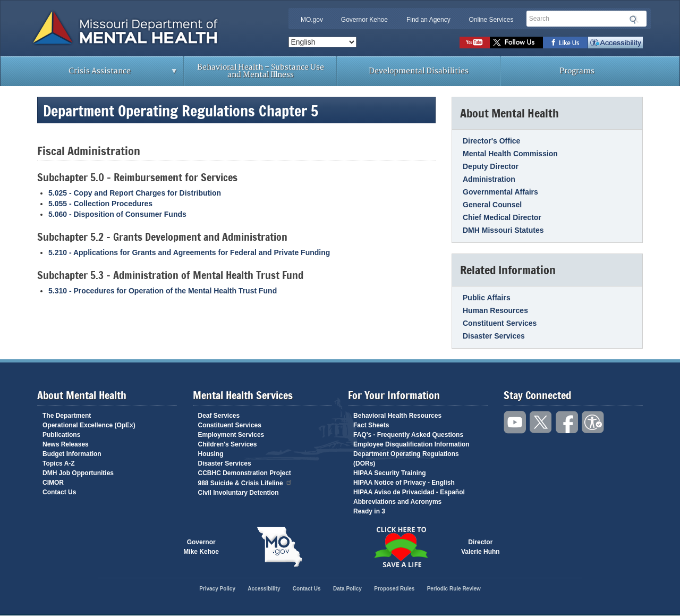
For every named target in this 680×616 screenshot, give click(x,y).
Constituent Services (500, 323)
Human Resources (495, 310)
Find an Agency (428, 20)
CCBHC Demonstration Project (245, 473)
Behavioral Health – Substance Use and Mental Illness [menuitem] (261, 71)
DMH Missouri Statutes (503, 230)
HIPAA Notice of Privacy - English (404, 483)
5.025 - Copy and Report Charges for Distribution (135, 193)
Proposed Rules (394, 589)
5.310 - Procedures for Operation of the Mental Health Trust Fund (163, 291)
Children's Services (228, 444)
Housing (211, 454)
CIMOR (53, 483)
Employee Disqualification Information (411, 444)
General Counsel (492, 205)
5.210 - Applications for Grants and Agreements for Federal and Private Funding (189, 252)
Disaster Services (494, 336)
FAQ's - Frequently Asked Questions (408, 435)
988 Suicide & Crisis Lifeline (245, 482)
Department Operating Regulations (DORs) (406, 459)
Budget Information (72, 454)
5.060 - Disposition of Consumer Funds (117, 214)
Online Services (491, 20)
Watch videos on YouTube (475, 43)
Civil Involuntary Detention (239, 493)
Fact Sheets (371, 425)
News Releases (66, 444)
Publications (61, 435)
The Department (67, 416)
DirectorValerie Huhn (481, 547)
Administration (489, 179)
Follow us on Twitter (516, 43)
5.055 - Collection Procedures (100, 204)
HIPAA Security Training (390, 473)
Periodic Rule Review (454, 589)
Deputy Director (491, 166)
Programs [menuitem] (577, 71)
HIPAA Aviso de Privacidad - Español (409, 492)
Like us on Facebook (566, 43)
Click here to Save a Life (401, 547)
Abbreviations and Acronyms (397, 502)
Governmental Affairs (500, 192)
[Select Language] (322, 42)
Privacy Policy (217, 589)
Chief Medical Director (502, 217)
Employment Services (231, 435)
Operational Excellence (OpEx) (89, 425)
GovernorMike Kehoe (201, 547)
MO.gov (312, 20)
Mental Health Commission (510, 154)
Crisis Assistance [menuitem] (102, 74)
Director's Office (491, 141)
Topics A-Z (59, 463)
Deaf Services (219, 416)
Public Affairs (487, 298)
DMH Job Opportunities (78, 473)
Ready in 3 (369, 511)
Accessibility (615, 43)
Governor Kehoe (364, 20)
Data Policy (347, 589)
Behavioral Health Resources (397, 416)
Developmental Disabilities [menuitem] (419, 71)
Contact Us (59, 492)
